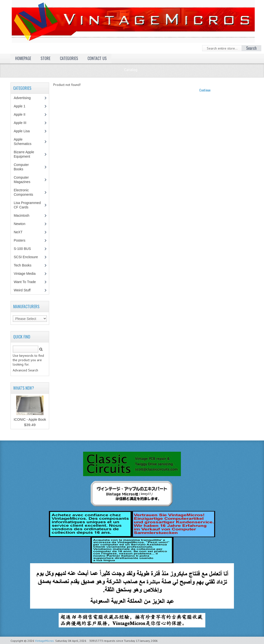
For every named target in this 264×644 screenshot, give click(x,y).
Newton (19, 224)
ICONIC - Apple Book (30, 419)
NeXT (18, 232)
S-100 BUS (25, 249)
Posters (22, 240)
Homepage (23, 58)
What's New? (24, 388)
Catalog (131, 70)
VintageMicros (44, 641)
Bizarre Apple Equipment (24, 154)
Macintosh (24, 215)
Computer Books (22, 167)
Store (45, 58)
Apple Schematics (25, 142)
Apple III (22, 123)
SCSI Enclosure (28, 257)
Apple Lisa (25, 131)
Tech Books (26, 265)
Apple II (22, 114)
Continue (205, 90)
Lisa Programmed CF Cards (27, 205)
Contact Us (97, 58)
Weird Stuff (25, 290)
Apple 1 (22, 106)
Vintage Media (27, 274)
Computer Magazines (26, 180)
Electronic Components (26, 192)
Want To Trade (25, 282)
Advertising (25, 98)
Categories (69, 58)
